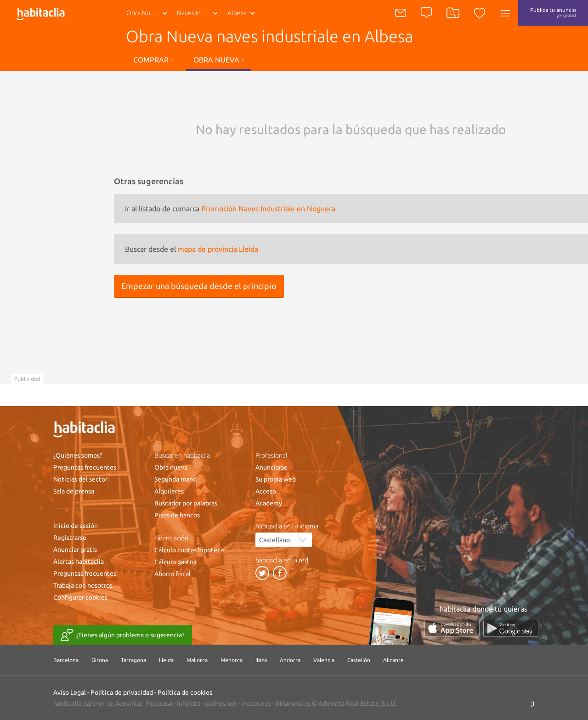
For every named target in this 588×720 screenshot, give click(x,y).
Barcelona (66, 660)
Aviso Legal (70, 692)
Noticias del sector (80, 479)
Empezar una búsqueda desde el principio (199, 286)
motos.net (256, 703)
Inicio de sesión (76, 526)
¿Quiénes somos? (78, 455)
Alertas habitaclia (79, 561)
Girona (100, 660)
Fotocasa (159, 703)
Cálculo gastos (175, 562)
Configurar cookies (80, 597)
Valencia (324, 660)
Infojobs (189, 703)
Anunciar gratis (75, 550)
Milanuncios (293, 703)
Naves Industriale (199, 13)
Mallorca (197, 660)
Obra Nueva (143, 13)
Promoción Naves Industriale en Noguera (268, 209)
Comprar (153, 60)
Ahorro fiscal (172, 574)
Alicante (393, 660)
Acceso (266, 491)
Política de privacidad (122, 692)
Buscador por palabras (186, 503)
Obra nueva (219, 60)
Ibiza (261, 660)
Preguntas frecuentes (85, 467)
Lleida (166, 660)
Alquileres (169, 491)
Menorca (232, 660)
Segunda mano (175, 479)
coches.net (221, 703)
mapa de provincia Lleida (218, 249)
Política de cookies (185, 692)
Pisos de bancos (177, 515)
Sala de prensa (74, 491)
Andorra (290, 660)
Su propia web (276, 479)
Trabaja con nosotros (83, 585)
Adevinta (128, 703)
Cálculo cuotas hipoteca (189, 550)
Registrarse (70, 538)
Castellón (359, 660)
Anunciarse (271, 467)
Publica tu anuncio (553, 12)
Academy (269, 503)
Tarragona (133, 660)
